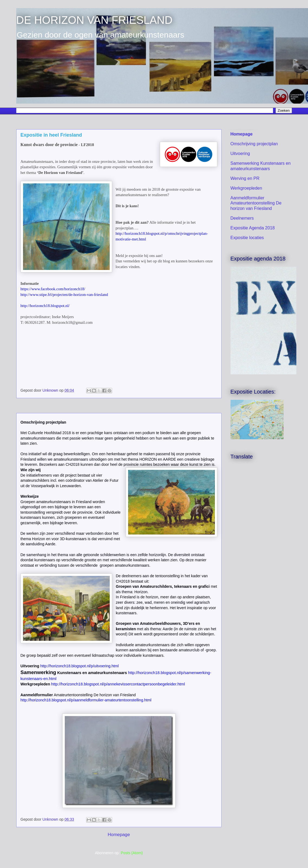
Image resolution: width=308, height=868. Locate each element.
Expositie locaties (247, 238)
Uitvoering (240, 154)
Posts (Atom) (132, 853)
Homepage (119, 835)
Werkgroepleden (246, 188)
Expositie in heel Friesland (51, 135)
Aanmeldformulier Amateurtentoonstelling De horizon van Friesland (256, 203)
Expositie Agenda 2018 (253, 228)
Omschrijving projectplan (254, 144)
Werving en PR (245, 178)
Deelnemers (242, 218)
